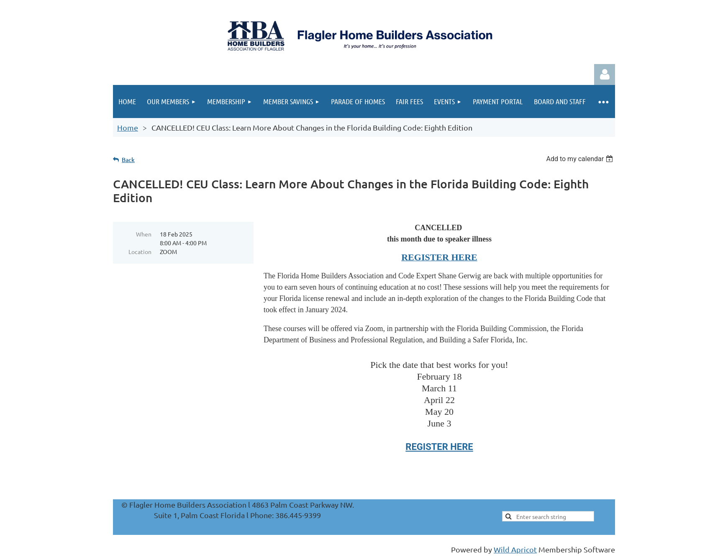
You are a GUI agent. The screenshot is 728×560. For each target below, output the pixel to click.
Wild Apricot (515, 549)
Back (128, 160)
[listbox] (581, 159)
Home (128, 127)
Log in (605, 74)
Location (140, 252)
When (144, 234)
